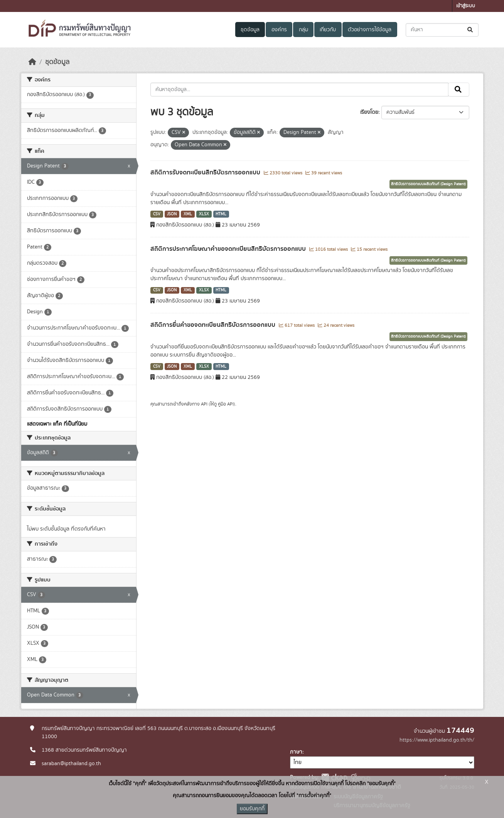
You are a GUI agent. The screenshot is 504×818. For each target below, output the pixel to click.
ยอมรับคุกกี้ (252, 809)
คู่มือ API (226, 404)
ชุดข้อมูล (250, 30)
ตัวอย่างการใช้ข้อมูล (370, 30)
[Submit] (471, 30)
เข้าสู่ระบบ (466, 6)
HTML (221, 214)
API (204, 404)
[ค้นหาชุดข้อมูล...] (442, 30)
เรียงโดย (369, 112)
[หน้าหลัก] (32, 62)
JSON (172, 214)
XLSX (204, 214)
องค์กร (279, 30)
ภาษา (296, 752)
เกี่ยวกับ (328, 30)
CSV (157, 214)
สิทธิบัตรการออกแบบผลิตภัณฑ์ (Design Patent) (428, 184)
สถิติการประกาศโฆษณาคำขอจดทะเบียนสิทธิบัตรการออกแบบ (229, 249)
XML (188, 214)
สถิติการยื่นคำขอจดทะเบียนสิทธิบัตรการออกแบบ (214, 325)
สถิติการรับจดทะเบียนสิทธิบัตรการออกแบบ (206, 172)
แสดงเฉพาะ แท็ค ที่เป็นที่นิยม (57, 424)
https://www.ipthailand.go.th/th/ (437, 740)
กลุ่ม (303, 30)
